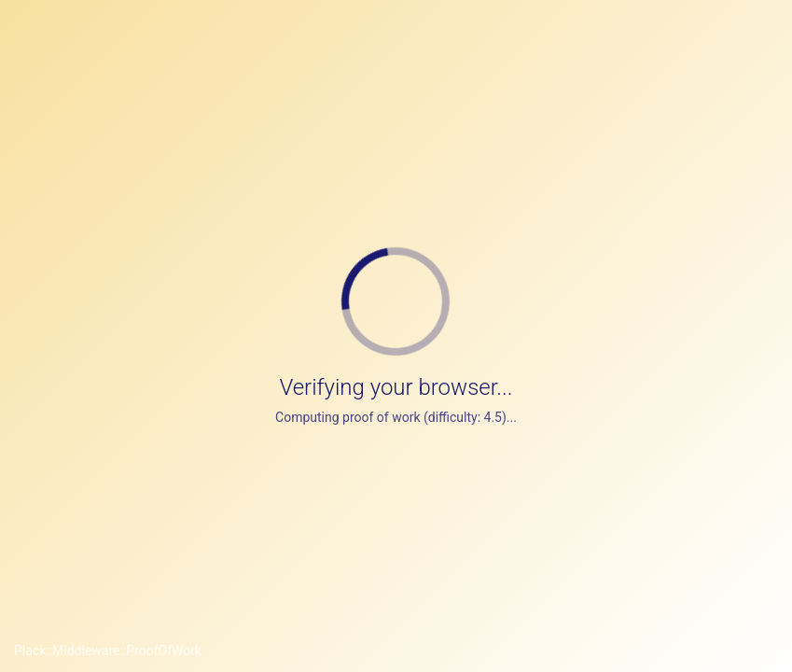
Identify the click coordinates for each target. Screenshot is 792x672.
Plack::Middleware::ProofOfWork (108, 651)
